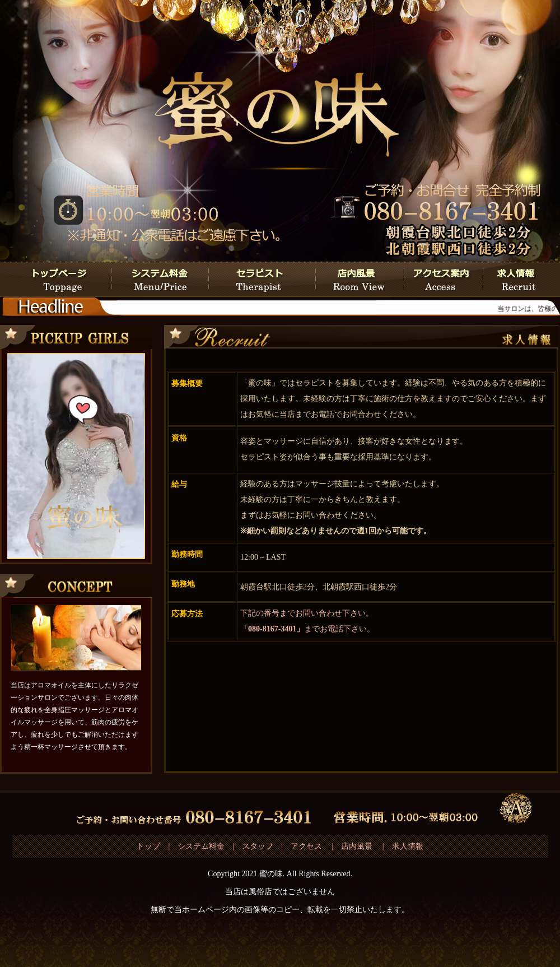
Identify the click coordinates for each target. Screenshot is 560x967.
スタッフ (258, 846)
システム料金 (201, 846)
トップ (148, 846)
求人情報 (408, 846)
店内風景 (357, 846)
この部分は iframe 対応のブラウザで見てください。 (76, 456)
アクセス (307, 846)
